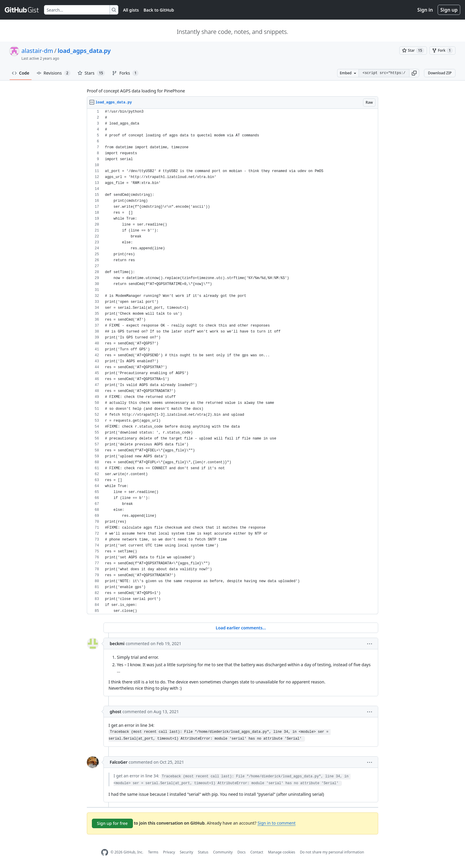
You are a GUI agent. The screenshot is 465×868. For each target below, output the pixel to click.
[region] (232, 361)
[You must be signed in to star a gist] (413, 51)
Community (223, 852)
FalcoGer (119, 762)
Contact (257, 852)
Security (187, 852)
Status (203, 852)
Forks (125, 73)
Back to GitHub (159, 10)
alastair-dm (37, 51)
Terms (153, 852)
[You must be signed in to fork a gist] (442, 51)
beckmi (117, 643)
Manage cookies (281, 852)
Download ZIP (440, 73)
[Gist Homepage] (22, 10)
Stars (91, 73)
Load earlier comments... (241, 628)
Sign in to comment (277, 823)
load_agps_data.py (84, 51)
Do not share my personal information (332, 852)
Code (21, 73)
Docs (241, 852)
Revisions (54, 73)
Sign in (425, 10)
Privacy (169, 852)
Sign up (449, 10)
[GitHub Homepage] (105, 852)
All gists (131, 10)
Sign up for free (112, 823)
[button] (414, 73)
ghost (116, 712)
